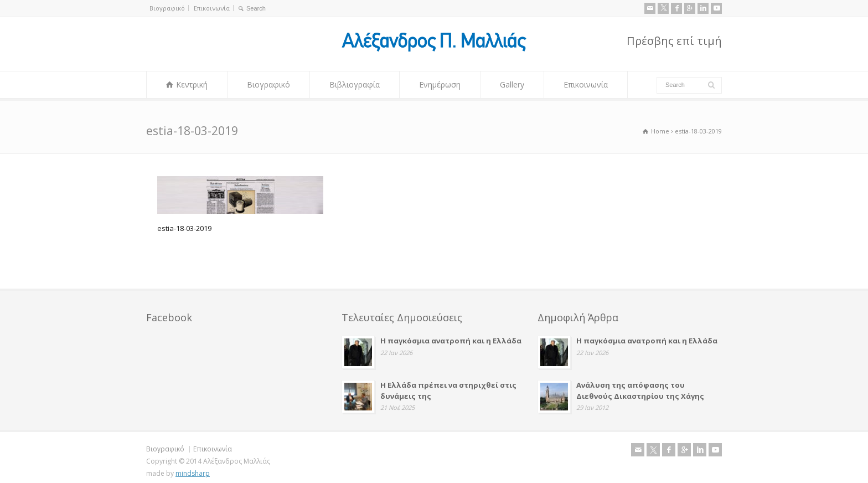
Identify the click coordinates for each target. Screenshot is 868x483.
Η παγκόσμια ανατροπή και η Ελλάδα (451, 340)
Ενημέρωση (440, 84)
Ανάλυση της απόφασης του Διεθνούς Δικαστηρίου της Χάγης (640, 389)
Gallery (512, 84)
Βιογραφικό (167, 8)
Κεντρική (192, 84)
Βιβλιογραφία (355, 84)
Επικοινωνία (212, 8)
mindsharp (193, 472)
